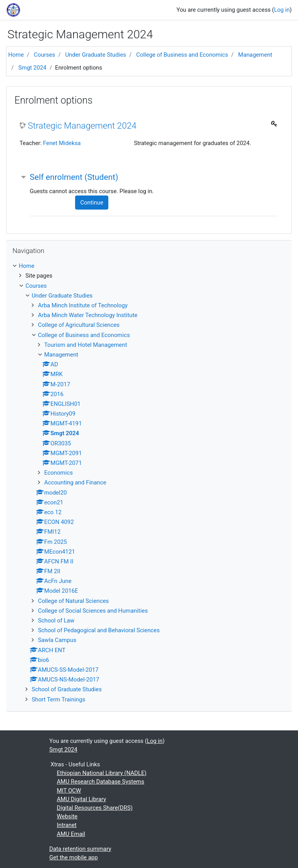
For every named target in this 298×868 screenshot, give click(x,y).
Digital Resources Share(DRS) (95, 808)
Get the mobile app (74, 857)
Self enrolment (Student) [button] (74, 177)
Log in (282, 10)
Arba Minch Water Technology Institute (88, 315)
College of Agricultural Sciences (79, 325)
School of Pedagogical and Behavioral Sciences (99, 630)
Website (67, 816)
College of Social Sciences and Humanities (93, 611)
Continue (92, 203)
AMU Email (71, 834)
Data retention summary (80, 849)
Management (255, 55)
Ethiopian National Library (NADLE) (101, 773)
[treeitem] (149, 266)
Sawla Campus (57, 640)
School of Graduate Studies (67, 689)
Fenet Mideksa (62, 143)
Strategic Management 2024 (82, 126)
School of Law (56, 621)
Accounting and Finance (75, 482)
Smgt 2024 (32, 68)
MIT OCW (69, 791)
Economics (58, 473)
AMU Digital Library (81, 799)
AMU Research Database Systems (101, 782)
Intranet (67, 825)
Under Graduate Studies (96, 55)
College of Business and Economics (182, 55)
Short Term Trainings (58, 699)
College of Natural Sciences (73, 601)
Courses (45, 55)
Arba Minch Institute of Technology (83, 305)
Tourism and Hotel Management (86, 345)
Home (16, 55)
